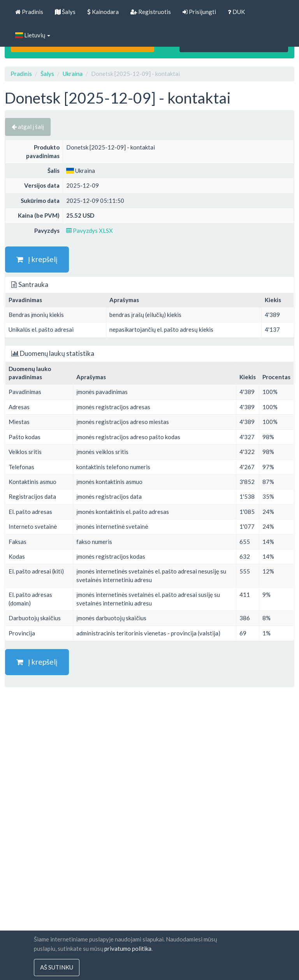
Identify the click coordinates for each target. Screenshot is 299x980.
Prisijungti (199, 12)
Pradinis (29, 12)
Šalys (65, 12)
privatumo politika (128, 948)
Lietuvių (33, 35)
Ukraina (73, 74)
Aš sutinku (57, 968)
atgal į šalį (28, 127)
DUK (236, 12)
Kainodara (103, 12)
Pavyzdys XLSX (90, 230)
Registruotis (151, 12)
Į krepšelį (37, 259)
